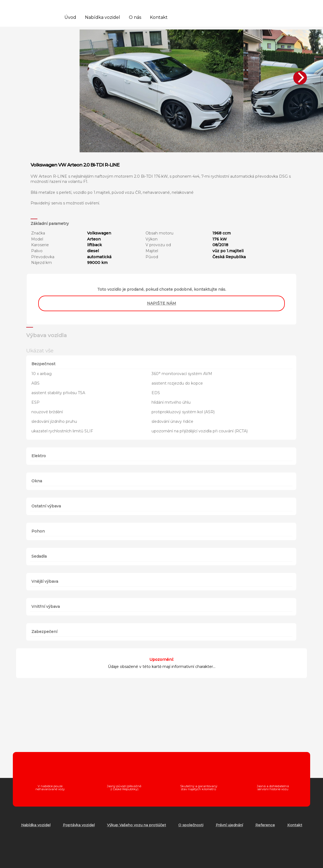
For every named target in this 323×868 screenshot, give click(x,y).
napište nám (161, 303)
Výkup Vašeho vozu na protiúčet (137, 825)
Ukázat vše (40, 350)
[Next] (300, 78)
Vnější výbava (45, 581)
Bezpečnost (43, 364)
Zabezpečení (44, 632)
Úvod (70, 17)
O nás (135, 17)
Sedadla (39, 556)
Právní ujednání (229, 825)
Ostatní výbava (46, 506)
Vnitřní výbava (46, 607)
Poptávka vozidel (79, 825)
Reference (265, 825)
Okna (37, 481)
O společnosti (191, 825)
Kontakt (159, 17)
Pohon (38, 531)
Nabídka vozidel (103, 17)
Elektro (39, 456)
